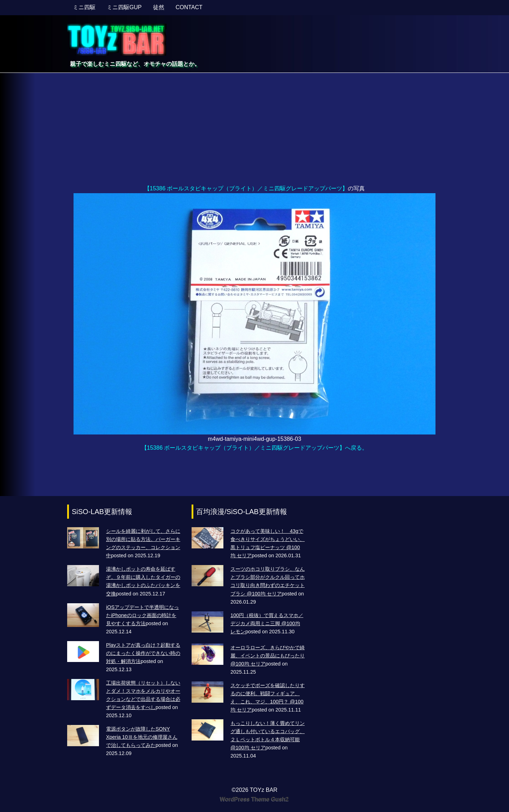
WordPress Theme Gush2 (255, 799)
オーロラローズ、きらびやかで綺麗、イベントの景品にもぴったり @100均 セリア (268, 656)
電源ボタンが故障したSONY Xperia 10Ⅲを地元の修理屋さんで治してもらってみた (142, 737)
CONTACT (189, 7)
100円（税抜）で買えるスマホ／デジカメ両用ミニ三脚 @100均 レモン (267, 623)
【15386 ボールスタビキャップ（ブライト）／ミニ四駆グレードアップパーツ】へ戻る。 (255, 448)
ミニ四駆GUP (124, 7)
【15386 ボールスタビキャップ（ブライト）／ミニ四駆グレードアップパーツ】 (246, 188)
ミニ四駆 (84, 7)
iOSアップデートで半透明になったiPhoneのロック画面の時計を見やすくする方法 (142, 615)
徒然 (159, 7)
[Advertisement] (255, 131)
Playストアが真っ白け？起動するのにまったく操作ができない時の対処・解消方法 (143, 653)
